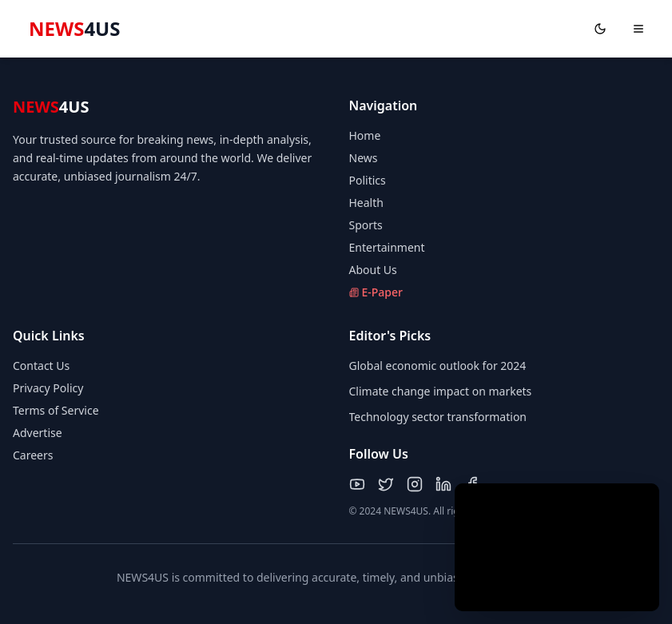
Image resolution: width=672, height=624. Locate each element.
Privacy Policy (48, 388)
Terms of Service (56, 410)
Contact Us (41, 366)
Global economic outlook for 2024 (438, 366)
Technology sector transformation (438, 417)
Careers (33, 455)
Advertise (38, 433)
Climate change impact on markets (441, 391)
